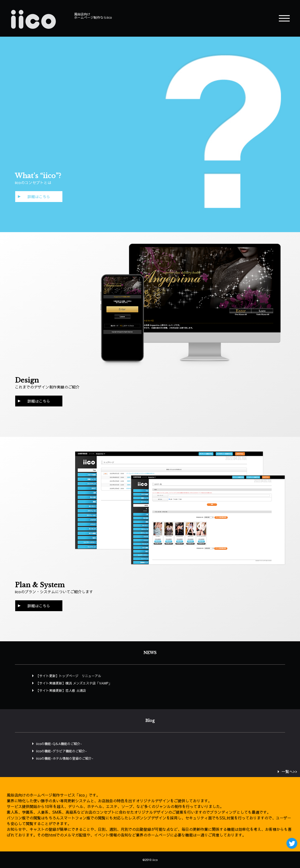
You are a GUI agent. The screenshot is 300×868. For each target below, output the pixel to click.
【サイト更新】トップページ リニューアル (69, 676)
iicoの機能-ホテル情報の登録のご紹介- (65, 758)
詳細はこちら (39, 197)
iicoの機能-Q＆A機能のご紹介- (59, 744)
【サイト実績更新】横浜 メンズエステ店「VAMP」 (74, 683)
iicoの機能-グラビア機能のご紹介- (61, 751)
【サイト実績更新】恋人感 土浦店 (61, 690)
